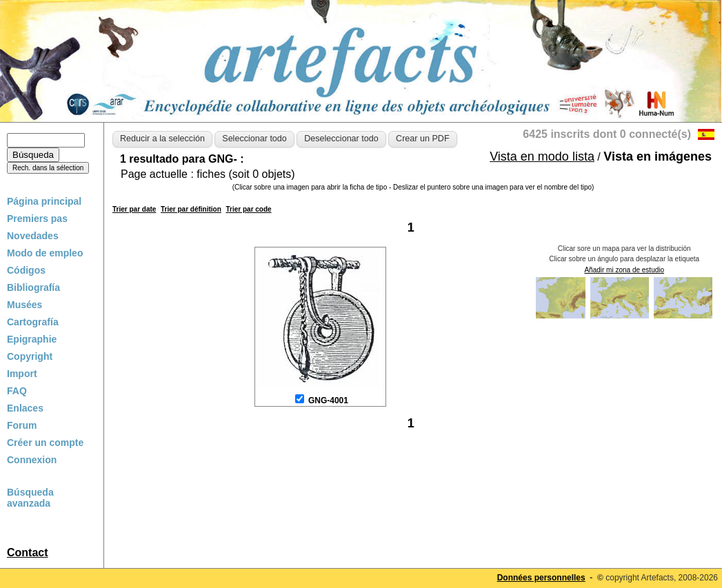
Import (22, 374)
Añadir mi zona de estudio (624, 270)
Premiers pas (37, 219)
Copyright (30, 356)
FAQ (17, 391)
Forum (22, 425)
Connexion (32, 460)
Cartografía (33, 322)
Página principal (44, 201)
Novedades (33, 236)
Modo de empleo (45, 253)
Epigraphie (32, 339)
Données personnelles (541, 578)
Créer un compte (45, 443)
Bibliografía (33, 287)
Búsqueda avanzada (30, 498)
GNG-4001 (328, 401)
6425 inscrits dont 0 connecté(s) (607, 134)
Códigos (26, 270)
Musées (24, 305)
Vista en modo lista (542, 156)
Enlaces (25, 408)
